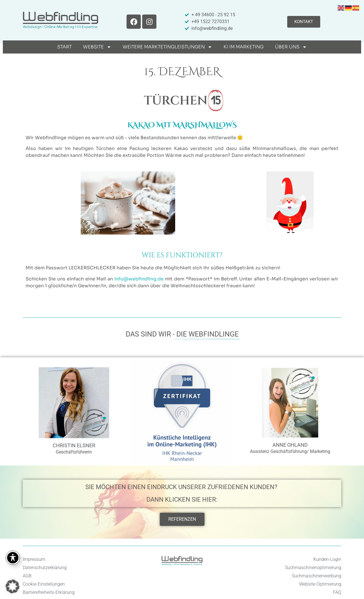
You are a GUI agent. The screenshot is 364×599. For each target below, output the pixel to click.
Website (97, 47)
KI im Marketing (244, 47)
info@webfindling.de (139, 279)
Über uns (291, 47)
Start (64, 47)
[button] (13, 586)
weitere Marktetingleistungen (167, 47)
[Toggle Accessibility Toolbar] (13, 558)
